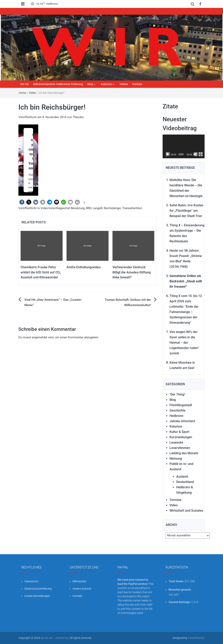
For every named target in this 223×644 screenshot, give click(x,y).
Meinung (176, 459)
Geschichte (177, 410)
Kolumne (106, 84)
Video (32, 93)
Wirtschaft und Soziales (186, 511)
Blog (90, 84)
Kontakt (137, 84)
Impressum (31, 581)
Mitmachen (79, 581)
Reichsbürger (112, 208)
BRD (89, 208)
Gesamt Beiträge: (180, 602)
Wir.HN (24, 84)
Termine (175, 500)
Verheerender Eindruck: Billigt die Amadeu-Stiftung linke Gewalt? (132, 272)
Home (22, 93)
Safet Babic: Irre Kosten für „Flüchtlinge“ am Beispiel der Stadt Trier (186, 211)
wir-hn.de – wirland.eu (54, 638)
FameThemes (196, 638)
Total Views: (177, 581)
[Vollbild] (201, 154)
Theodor (78, 117)
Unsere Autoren (82, 589)
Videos (124, 84)
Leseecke (176, 442)
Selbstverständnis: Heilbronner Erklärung (58, 84)
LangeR (98, 208)
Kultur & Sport (179, 432)
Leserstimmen (180, 448)
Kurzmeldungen (181, 437)
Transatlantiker (132, 208)
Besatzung (78, 208)
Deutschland (185, 482)
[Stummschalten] (195, 154)
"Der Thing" (177, 394)
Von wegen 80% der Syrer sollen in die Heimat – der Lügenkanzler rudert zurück (184, 343)
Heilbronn (176, 416)
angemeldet (40, 337)
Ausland (182, 477)
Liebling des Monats (184, 453)
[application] (184, 146)
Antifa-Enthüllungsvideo (84, 267)
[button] (22, 202)
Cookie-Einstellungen (37, 596)
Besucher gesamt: (180, 590)
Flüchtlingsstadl (181, 405)
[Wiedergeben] (168, 154)
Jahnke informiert (182, 421)
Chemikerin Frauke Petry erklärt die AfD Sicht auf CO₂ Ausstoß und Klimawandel (41, 272)
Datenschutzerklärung (38, 589)
